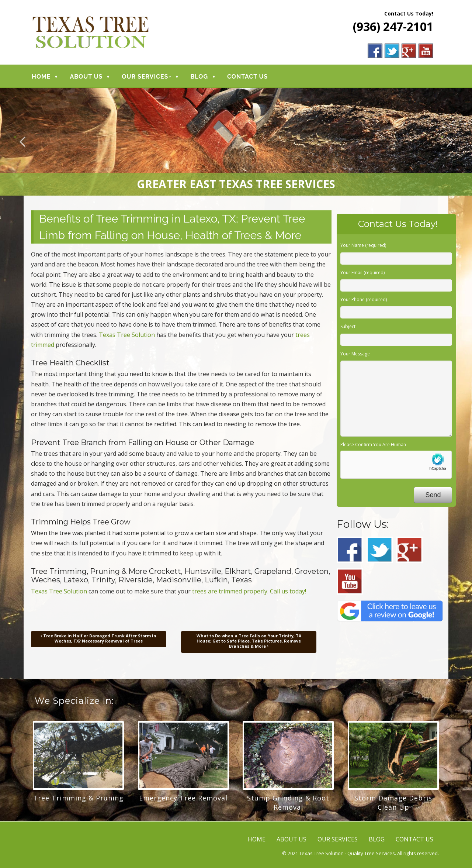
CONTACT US (247, 77)
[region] (236, 142)
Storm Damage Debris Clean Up (393, 802)
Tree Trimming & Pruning (78, 798)
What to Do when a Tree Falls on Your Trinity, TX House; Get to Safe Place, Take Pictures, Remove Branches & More (249, 641)
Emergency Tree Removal (183, 798)
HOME (41, 77)
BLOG (199, 77)
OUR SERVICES (145, 77)
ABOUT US (86, 77)
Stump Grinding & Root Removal (288, 802)
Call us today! (288, 591)
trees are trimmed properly (230, 591)
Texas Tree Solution (127, 335)
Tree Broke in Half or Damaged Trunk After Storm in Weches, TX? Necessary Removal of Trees (98, 638)
